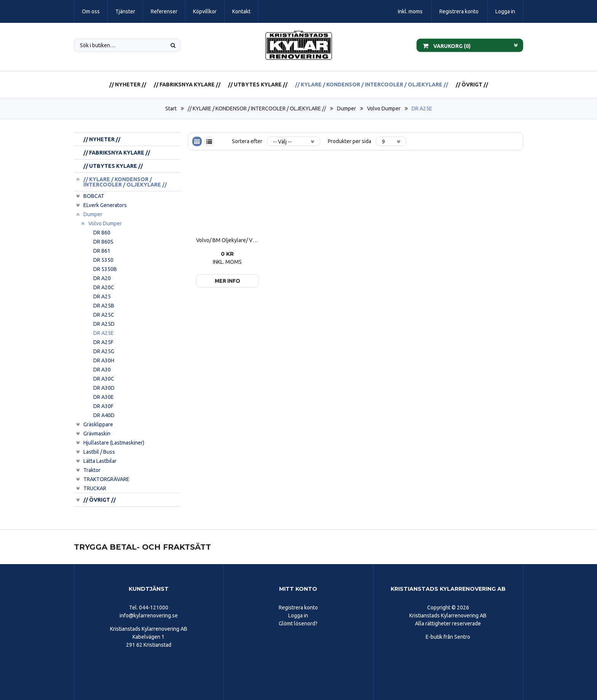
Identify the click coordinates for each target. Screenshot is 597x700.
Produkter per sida (350, 141)
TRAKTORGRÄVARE (106, 479)
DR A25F (103, 342)
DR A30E (104, 397)
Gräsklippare (98, 424)
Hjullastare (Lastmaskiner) (114, 443)
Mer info (227, 281)
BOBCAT (94, 196)
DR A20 (102, 278)
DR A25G (104, 351)
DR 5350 (103, 260)
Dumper (346, 108)
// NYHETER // (128, 85)
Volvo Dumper (384, 108)
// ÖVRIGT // (472, 85)
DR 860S (103, 242)
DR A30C (104, 379)
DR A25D (104, 324)
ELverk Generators (105, 205)
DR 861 (102, 251)
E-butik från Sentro (448, 637)
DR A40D (104, 415)
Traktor (92, 470)
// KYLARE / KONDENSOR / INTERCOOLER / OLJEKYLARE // (372, 85)
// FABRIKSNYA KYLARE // (187, 85)
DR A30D (104, 388)
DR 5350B (105, 269)
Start (171, 108)
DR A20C (104, 287)
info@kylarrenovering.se (149, 615)
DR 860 (102, 233)
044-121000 (154, 608)
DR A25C (104, 315)
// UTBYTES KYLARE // (258, 85)
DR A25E (422, 108)
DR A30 (102, 370)
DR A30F (103, 406)
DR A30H (104, 360)
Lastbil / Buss (99, 452)
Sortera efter (247, 141)
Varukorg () (447, 45)
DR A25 (102, 297)
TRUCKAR (95, 488)
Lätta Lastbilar (100, 461)
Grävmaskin (97, 434)
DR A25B (104, 306)
